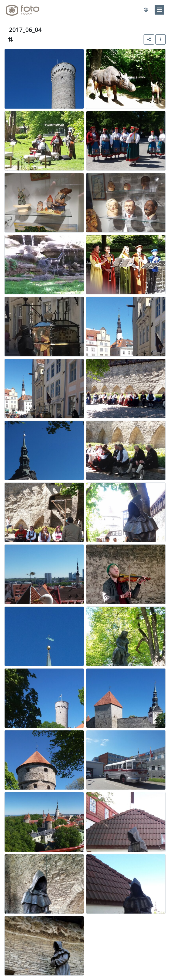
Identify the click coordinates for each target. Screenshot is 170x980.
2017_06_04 (25, 30)
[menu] (159, 10)
